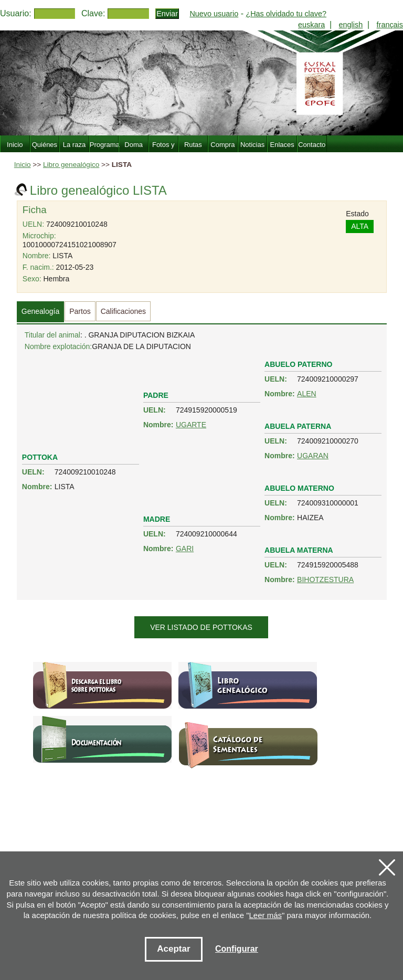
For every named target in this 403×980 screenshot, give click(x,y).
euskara (311, 25)
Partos (80, 311)
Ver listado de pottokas (201, 627)
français (390, 25)
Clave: (93, 13)
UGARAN (313, 456)
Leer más (266, 915)
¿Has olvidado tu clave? (286, 14)
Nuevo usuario (214, 14)
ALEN (307, 394)
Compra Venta (222, 151)
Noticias (252, 145)
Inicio (23, 165)
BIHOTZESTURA (325, 579)
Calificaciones (123, 311)
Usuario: (16, 13)
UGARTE (191, 425)
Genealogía (40, 311)
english (351, 25)
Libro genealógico (71, 165)
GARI (185, 549)
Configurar (237, 949)
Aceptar (173, 949)
